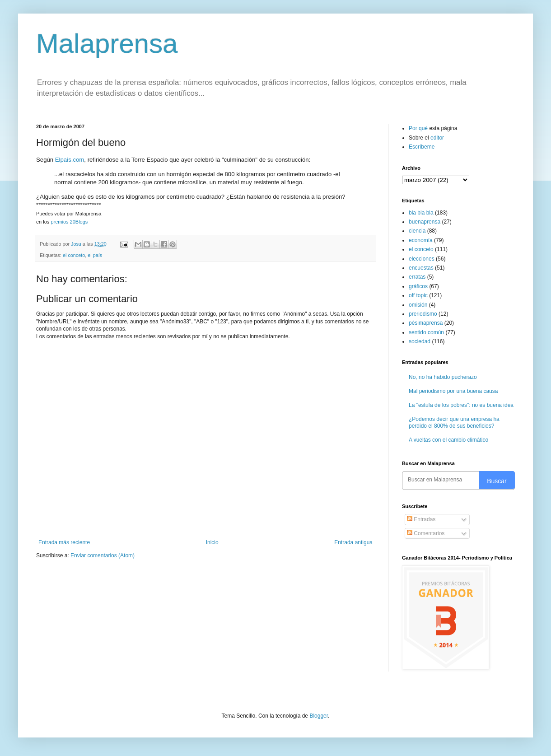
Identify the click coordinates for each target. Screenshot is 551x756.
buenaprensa (425, 222)
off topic (418, 295)
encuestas (421, 268)
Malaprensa (107, 44)
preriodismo (423, 314)
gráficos (418, 286)
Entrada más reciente (64, 542)
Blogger (319, 716)
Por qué (419, 128)
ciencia (417, 231)
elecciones (422, 259)
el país (95, 255)
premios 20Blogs (69, 222)
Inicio (212, 542)
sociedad (420, 341)
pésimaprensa (426, 323)
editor (437, 138)
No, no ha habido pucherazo (443, 377)
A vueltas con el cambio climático (448, 440)
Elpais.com (70, 160)
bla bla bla (421, 213)
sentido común (426, 332)
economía (421, 240)
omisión (418, 305)
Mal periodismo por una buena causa (453, 391)
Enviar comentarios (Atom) (103, 555)
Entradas (421, 519)
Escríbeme (422, 147)
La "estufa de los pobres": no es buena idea (461, 405)
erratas (417, 277)
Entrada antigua (353, 542)
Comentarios (426, 533)
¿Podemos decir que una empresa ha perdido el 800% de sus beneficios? (454, 422)
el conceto (74, 255)
